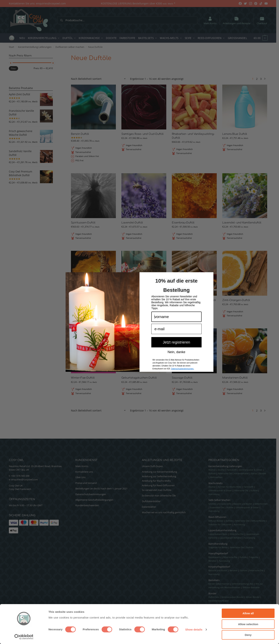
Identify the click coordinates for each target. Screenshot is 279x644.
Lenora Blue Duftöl (235, 134)
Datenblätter (149, 507)
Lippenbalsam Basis (218, 534)
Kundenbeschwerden (87, 505)
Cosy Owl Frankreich (20, 489)
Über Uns (80, 477)
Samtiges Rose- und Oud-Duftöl (142, 134)
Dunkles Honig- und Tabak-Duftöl (194, 300)
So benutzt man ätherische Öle (159, 496)
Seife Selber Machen (219, 500)
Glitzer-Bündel (253, 597)
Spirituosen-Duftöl (83, 223)
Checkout (262, 21)
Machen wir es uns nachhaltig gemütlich (164, 512)
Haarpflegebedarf (218, 553)
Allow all (248, 613)
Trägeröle (254, 557)
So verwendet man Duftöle (157, 490)
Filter (13, 68)
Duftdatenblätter (151, 501)
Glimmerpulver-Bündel (232, 597)
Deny (248, 635)
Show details (194, 630)
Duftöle (212, 473)
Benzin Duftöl (80, 134)
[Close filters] (54, 56)
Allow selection (248, 624)
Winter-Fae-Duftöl (83, 378)
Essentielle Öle (217, 507)
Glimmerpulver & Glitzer (220, 490)
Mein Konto (210, 21)
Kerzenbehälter (241, 473)
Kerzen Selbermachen (219, 584)
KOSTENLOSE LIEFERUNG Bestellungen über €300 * (138, 3)
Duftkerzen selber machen (70, 47)
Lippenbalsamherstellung (222, 530)
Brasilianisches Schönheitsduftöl (93, 300)
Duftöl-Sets (214, 597)
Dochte (221, 470)
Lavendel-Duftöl (132, 223)
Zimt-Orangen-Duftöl (236, 300)
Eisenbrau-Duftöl (183, 223)
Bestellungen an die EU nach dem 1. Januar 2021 (101, 488)
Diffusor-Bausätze (251, 587)
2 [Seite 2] (257, 79)
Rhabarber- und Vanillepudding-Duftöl (193, 136)
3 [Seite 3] (261, 79)
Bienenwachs (215, 557)
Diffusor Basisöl (216, 521)
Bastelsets (214, 580)
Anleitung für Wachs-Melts (156, 481)
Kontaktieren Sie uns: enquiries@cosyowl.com (37, 3)
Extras (254, 473)
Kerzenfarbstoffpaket (219, 601)
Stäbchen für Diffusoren (220, 524)
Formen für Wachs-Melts (230, 487)
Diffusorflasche (258, 521)
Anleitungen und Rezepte (237, 21)
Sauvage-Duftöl (182, 378)
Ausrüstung (214, 494)
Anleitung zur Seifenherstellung (159, 476)
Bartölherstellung (218, 544)
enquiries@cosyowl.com (25, 479)
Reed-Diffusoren (217, 517)
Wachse (212, 470)
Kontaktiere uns (84, 472)
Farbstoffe (232, 470)
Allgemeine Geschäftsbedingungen (94, 500)
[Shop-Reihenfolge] (99, 79)
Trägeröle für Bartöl (218, 547)
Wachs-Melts (215, 483)
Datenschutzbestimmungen (91, 494)
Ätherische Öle (225, 473)
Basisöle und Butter (243, 504)
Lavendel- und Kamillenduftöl (242, 223)
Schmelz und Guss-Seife (220, 504)
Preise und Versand (86, 483)
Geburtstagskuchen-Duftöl (139, 378)
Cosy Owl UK (16, 486)
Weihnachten (216, 477)
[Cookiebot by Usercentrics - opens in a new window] (24, 637)
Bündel (263, 473)
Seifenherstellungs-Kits (243, 584)
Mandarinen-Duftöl (235, 378)
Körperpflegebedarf (219, 567)
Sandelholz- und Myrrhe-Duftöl (142, 300)
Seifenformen (261, 504)
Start (12, 47)
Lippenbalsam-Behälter (231, 538)
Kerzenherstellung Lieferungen (35, 47)
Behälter (212, 561)
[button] (259, 38)
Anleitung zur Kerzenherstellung (159, 472)
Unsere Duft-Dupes (152, 466)
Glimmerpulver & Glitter (251, 470)
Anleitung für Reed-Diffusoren (158, 485)
